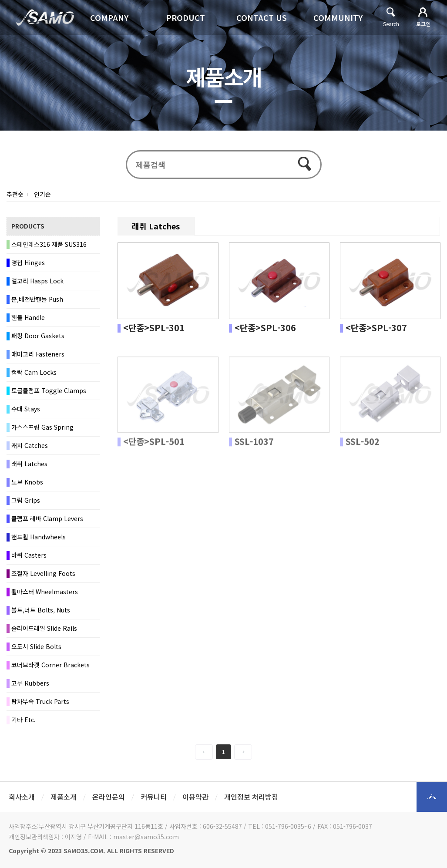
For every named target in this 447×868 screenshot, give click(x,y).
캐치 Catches (30, 446)
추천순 (15, 195)
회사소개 (22, 797)
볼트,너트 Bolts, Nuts (41, 610)
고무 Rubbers (30, 683)
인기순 (42, 195)
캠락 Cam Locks (34, 373)
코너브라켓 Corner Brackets (50, 665)
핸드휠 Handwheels (39, 537)
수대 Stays (26, 409)
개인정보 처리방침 (251, 797)
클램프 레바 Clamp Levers (47, 519)
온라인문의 (109, 797)
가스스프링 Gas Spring (42, 427)
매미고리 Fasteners (38, 354)
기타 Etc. (24, 720)
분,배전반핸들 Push (37, 299)
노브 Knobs (27, 482)
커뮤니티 (154, 797)
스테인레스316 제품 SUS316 (49, 245)
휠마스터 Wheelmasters (45, 592)
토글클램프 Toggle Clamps (49, 391)
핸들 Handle (28, 318)
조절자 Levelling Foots (43, 574)
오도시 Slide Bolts (36, 647)
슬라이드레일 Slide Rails (44, 629)
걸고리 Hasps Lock (37, 281)
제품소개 (64, 797)
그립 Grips (26, 501)
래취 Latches (29, 464)
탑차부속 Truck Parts (40, 702)
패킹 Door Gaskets (38, 336)
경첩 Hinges (28, 263)
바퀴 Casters (29, 555)
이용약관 (195, 797)
